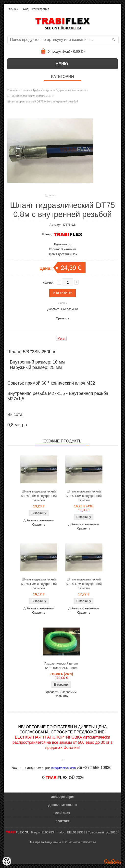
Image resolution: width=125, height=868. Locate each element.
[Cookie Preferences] (7, 861)
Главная (12, 90)
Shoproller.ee (113, 862)
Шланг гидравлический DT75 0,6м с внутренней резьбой (39, 496)
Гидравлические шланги (71, 90)
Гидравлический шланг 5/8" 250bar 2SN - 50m (61, 666)
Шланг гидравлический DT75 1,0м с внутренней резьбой (84, 496)
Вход (25, 9)
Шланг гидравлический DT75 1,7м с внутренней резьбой (84, 584)
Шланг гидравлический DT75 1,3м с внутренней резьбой (39, 584)
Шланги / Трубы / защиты (37, 90)
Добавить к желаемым (63, 309)
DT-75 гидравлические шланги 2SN (29, 96)
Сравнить (62, 318)
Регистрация (40, 9)
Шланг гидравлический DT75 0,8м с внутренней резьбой (43, 101)
